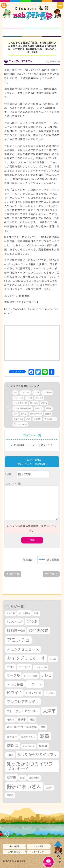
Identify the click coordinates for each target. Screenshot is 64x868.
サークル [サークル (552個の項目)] (13, 675)
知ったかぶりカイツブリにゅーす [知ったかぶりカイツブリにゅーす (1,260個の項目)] (30, 766)
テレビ (29, 398)
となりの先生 (32, 24)
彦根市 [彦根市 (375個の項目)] (22, 719)
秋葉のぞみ (18, 419)
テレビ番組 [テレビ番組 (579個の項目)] (15, 684)
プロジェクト (32, 33)
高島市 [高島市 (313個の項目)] (10, 795)
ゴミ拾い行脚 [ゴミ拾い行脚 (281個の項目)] (40, 667)
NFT (15, 392)
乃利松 (44, 403)
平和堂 (49, 408)
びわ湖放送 (47, 392)
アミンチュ (18, 398)
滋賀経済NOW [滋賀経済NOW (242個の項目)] (29, 746)
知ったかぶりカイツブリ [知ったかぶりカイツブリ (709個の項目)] (37, 754)
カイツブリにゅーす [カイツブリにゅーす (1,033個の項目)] (26, 658)
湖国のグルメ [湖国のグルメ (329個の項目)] (28, 737)
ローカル (34, 403)
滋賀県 (24, 414)
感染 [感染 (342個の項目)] (32, 720)
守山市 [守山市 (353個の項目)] (10, 720)
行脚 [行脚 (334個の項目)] (23, 778)
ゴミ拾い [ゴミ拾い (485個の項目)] (24, 667)
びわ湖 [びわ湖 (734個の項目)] (32, 621)
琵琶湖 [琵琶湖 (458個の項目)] (43, 746)
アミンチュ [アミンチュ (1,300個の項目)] (18, 640)
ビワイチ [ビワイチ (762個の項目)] (14, 693)
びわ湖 (36, 392)
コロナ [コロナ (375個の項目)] (11, 667)
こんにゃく (25, 392)
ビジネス (39, 398)
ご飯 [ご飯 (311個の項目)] (36, 613)
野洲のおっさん (20, 424)
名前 (8, 474)
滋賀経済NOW (36, 414)
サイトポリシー (39, 852)
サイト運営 (39, 846)
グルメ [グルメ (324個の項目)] (53, 659)
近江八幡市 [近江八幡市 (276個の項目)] (34, 778)
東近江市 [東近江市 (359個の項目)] (12, 737)
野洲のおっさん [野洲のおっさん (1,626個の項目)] (24, 786)
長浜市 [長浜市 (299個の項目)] (49, 788)
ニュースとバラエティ (52, 33)
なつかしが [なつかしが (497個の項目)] (15, 622)
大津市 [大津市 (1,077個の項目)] (49, 711)
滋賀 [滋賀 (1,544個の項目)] (45, 736)
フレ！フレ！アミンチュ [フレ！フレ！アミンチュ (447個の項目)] (23, 711)
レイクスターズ (20, 403)
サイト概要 (14, 846)
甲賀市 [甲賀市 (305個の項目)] (10, 755)
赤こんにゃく (50, 419)
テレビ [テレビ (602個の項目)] (46, 675)
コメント (13, 484)
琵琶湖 (48, 414)
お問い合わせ (14, 852)
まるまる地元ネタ (12, 33)
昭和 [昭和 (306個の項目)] (43, 727)
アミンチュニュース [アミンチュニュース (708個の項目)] (23, 649)
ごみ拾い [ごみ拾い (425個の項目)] (24, 613)
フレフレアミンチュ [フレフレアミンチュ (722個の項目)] (23, 702)
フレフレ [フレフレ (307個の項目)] (50, 693)
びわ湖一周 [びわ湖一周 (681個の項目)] (16, 631)
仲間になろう (52, 24)
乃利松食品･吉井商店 (23, 408)
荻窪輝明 (37, 419)
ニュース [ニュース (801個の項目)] (35, 684)
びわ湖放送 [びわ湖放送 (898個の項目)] (39, 630)
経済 (28, 419)
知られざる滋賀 (12, 24)
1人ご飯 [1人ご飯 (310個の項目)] (11, 613)
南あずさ (39, 408)
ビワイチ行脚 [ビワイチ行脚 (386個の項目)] (34, 693)
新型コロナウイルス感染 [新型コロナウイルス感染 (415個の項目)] (22, 727)
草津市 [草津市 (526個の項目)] (11, 777)
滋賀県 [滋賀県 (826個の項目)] (13, 746)
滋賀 (16, 414)
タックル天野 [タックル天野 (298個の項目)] (31, 676)
